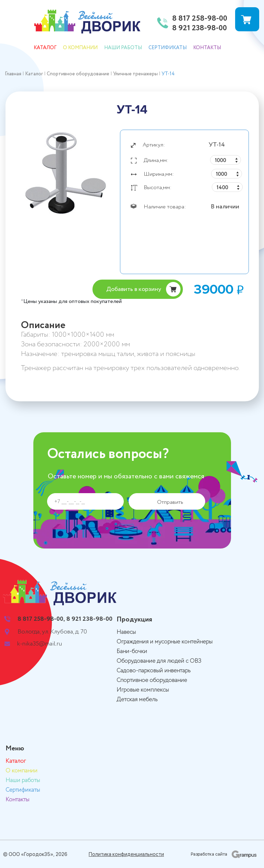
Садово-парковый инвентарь (153, 671)
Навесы (126, 632)
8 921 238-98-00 (200, 29)
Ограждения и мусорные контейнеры (164, 642)
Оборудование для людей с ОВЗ (159, 661)
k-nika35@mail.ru (40, 644)
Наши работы (123, 48)
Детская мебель (137, 700)
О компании (80, 48)
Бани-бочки (132, 652)
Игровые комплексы (143, 690)
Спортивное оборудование (152, 680)
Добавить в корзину (134, 289)
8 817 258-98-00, (41, 619)
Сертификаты (168, 48)
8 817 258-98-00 (200, 19)
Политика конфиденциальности (126, 854)
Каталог (45, 48)
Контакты (207, 48)
